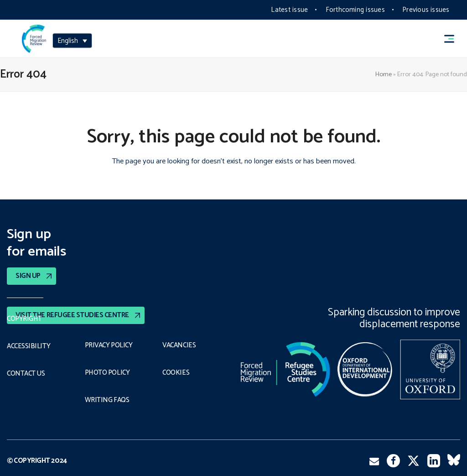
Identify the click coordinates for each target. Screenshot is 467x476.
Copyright (24, 319)
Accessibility (29, 346)
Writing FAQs (107, 400)
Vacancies (179, 345)
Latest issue (289, 10)
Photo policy (108, 373)
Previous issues (426, 10)
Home (384, 74)
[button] (453, 39)
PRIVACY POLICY (110, 345)
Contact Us (26, 374)
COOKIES (176, 373)
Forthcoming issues (355, 10)
